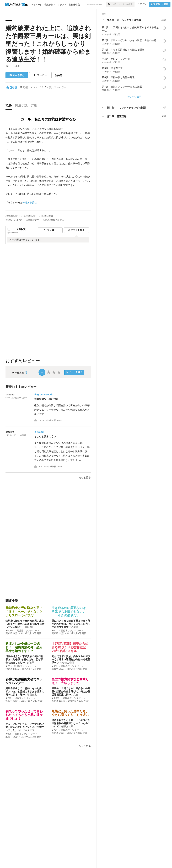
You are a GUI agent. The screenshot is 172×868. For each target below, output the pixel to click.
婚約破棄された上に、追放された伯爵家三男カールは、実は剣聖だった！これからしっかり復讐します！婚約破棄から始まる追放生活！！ (48, 44)
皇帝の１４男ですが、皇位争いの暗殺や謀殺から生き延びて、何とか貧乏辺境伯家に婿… (71, 691)
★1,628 (55, 698)
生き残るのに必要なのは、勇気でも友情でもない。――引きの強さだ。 (70, 612)
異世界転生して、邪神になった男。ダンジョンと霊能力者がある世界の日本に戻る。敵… (25, 691)
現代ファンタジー (24, 698)
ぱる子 (31, 663)
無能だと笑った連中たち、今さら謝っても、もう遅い (70, 713)
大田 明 (29, 627)
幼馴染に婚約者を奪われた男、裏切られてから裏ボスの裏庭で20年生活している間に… (25, 624)
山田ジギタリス (26, 730)
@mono (10, 395)
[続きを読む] (48, 166)
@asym (10, 432)
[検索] (109, 4)
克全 (76, 695)
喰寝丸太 (32, 695)
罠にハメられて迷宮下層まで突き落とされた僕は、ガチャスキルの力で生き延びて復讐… (71, 624)
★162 (55, 666)
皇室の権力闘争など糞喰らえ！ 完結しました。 (70, 681)
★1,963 (9, 631)
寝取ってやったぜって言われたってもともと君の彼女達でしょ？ (24, 715)
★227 (8, 698)
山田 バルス (13, 66)
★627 (55, 631)
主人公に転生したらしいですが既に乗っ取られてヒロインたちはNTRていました (25, 727)
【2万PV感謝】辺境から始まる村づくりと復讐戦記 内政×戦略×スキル (70, 647)
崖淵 (76, 627)
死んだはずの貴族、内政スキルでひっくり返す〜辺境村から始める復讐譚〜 (71, 659)
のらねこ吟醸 (67, 663)
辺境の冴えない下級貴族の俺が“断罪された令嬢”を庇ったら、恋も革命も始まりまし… (24, 659)
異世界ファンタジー (27, 631)
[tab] (9, 106)
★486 (8, 734)
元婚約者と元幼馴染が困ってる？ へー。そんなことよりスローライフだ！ (24, 612)
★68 (8, 666)
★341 (55, 730)
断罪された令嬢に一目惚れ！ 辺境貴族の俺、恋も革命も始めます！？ (24, 647)
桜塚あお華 (67, 726)
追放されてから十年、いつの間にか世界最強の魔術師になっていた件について (71, 723)
